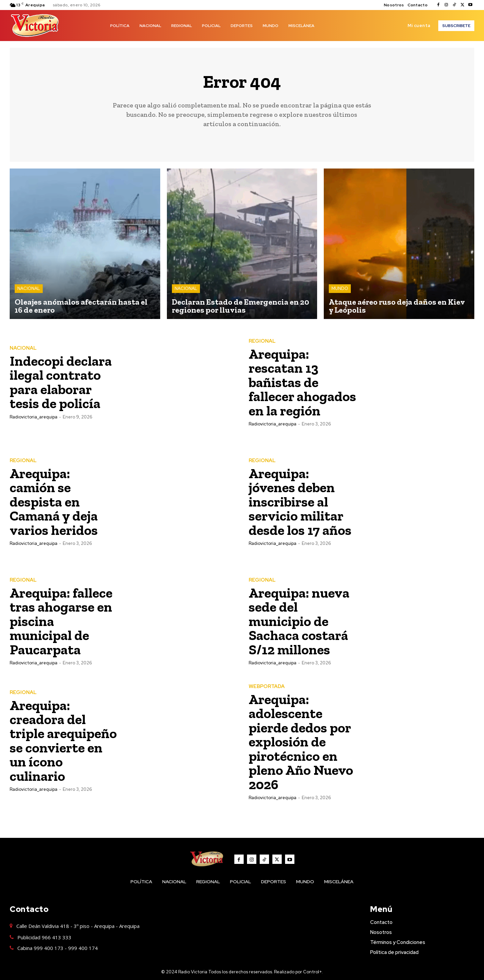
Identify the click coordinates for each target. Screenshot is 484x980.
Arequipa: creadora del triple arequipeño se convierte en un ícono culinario (64, 741)
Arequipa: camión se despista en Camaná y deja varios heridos (54, 502)
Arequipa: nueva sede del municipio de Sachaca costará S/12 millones (299, 621)
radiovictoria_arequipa (34, 417)
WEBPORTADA (267, 687)
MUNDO (340, 288)
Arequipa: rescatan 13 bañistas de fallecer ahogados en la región (303, 382)
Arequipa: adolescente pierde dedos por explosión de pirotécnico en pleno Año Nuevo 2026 (301, 741)
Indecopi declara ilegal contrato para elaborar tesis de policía (61, 382)
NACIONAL (29, 288)
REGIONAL (262, 342)
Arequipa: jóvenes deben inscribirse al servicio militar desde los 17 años (300, 502)
